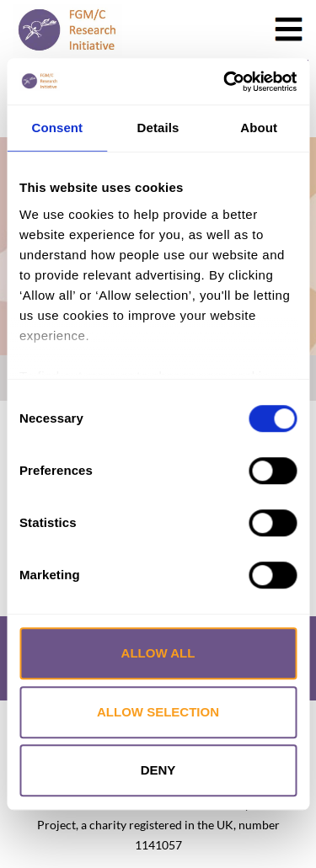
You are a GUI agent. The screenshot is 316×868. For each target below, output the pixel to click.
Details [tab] (158, 128)
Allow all (158, 653)
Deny (158, 770)
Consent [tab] (57, 128)
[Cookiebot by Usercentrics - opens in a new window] (225, 82)
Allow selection (158, 712)
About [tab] (259, 128)
